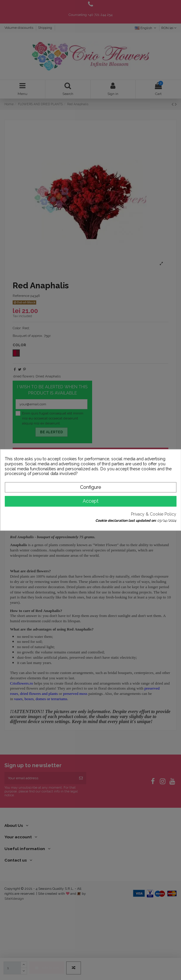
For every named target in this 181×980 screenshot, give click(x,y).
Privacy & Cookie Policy (154, 514)
